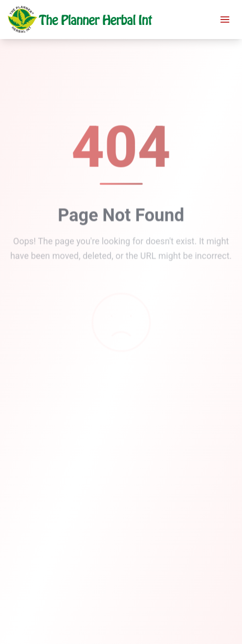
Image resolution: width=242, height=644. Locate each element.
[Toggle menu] (225, 20)
